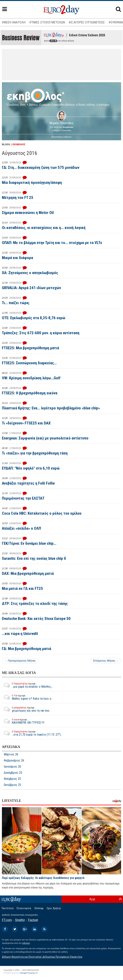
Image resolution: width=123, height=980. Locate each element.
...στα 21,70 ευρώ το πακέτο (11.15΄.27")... (32, 733)
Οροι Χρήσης (54, 908)
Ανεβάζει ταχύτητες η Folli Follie (28, 483)
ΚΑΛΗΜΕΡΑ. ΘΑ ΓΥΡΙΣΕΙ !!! (23, 721)
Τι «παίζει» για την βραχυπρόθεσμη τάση (35, 453)
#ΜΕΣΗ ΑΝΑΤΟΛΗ (14, 22)
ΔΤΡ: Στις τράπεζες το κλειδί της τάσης (35, 604)
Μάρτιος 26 (11, 754)
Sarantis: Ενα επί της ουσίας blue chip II (34, 558)
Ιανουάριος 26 (12, 767)
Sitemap (39, 908)
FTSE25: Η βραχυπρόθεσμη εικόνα (30, 393)
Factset (33, 920)
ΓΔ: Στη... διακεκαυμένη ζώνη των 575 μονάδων (41, 167)
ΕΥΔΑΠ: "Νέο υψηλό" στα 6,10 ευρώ (31, 468)
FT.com (7, 920)
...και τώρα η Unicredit (20, 634)
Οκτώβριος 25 (12, 785)
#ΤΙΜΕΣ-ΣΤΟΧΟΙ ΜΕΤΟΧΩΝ (47, 22)
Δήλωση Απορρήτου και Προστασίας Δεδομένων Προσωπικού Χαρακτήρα (42, 957)
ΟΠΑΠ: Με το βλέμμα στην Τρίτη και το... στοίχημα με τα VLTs (52, 243)
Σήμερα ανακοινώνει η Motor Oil (28, 213)
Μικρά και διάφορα (17, 258)
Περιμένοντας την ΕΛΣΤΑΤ (23, 498)
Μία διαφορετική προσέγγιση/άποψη (32, 183)
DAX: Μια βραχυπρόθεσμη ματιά (28, 573)
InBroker (26, 943)
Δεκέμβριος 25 (13, 773)
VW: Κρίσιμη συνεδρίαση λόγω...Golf (31, 378)
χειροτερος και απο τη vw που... (26, 709)
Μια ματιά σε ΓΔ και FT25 (22, 588)
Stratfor (20, 920)
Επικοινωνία (24, 908)
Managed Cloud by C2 (29, 973)
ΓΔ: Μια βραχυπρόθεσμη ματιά (26, 649)
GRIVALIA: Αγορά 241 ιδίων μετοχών (31, 288)
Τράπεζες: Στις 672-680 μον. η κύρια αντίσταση (41, 333)
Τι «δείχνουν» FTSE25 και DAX (26, 423)
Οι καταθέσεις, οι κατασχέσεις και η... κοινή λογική (44, 228)
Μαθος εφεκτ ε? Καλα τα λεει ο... (27, 697)
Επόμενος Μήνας (106, 661)
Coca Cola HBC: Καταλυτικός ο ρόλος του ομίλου (42, 513)
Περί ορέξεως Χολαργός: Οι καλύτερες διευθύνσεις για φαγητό (43, 878)
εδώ (53, 41)
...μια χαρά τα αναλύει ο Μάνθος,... (28, 685)
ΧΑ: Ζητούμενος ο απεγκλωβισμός (30, 273)
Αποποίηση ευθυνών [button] (62, 137)
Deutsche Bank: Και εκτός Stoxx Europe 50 (36, 619)
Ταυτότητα (7, 908)
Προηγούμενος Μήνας (20, 661)
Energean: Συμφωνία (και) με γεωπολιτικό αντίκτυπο (45, 438)
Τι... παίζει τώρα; (16, 303)
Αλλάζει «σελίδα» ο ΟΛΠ (21, 528)
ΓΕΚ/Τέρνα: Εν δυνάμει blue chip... (29, 543)
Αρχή (92, 899)
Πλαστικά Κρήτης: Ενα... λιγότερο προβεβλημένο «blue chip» (51, 408)
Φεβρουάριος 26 (14, 761)
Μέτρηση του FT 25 (18, 198)
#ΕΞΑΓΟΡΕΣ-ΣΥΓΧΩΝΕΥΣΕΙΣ (87, 22)
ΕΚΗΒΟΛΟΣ (19, 144)
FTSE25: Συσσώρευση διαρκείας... (29, 363)
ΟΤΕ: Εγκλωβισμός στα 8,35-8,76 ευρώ (34, 318)
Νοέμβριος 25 (12, 779)
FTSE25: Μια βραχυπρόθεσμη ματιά (30, 348)
